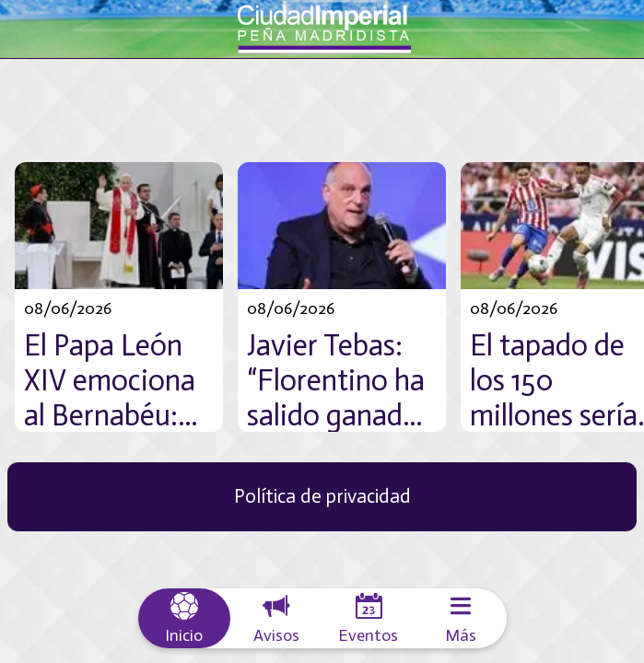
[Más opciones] (461, 618)
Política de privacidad (322, 496)
